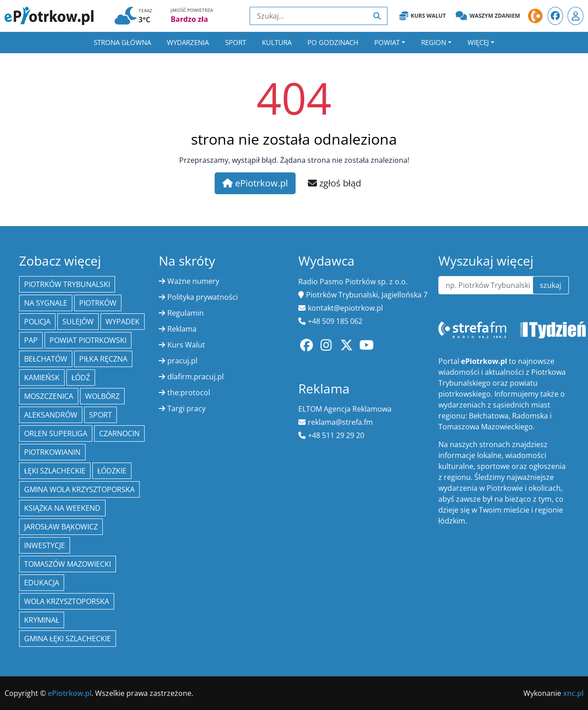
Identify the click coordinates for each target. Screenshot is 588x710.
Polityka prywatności (203, 297)
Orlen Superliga (56, 433)
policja (37, 322)
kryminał (42, 620)
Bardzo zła (189, 19)
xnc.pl (573, 693)
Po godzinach (333, 42)
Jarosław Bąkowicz (61, 527)
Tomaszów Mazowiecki (68, 564)
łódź (81, 378)
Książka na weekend (62, 508)
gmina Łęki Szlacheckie (68, 639)
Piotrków (98, 303)
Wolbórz (102, 396)
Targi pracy (186, 408)
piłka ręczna (103, 359)
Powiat (387, 42)
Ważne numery (193, 281)
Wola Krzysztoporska (67, 601)
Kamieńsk (42, 378)
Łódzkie (112, 471)
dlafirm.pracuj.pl (196, 377)
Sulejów (78, 322)
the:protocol (189, 393)
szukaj (550, 285)
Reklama (182, 329)
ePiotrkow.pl (255, 183)
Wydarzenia (188, 42)
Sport (236, 42)
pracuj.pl (182, 361)
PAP (31, 340)
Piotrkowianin (52, 452)
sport (101, 415)
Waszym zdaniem (488, 16)
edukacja (42, 583)
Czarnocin (119, 433)
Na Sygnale (46, 303)
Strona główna (122, 42)
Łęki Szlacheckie (55, 471)
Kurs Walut (422, 16)
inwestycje (45, 545)
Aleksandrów (51, 415)
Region (434, 42)
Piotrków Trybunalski (67, 284)
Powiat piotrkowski (88, 340)
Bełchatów (46, 359)
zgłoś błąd (334, 183)
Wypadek (123, 322)
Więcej (478, 42)
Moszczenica (49, 396)
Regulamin (186, 313)
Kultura (277, 42)
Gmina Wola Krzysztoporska (79, 489)
